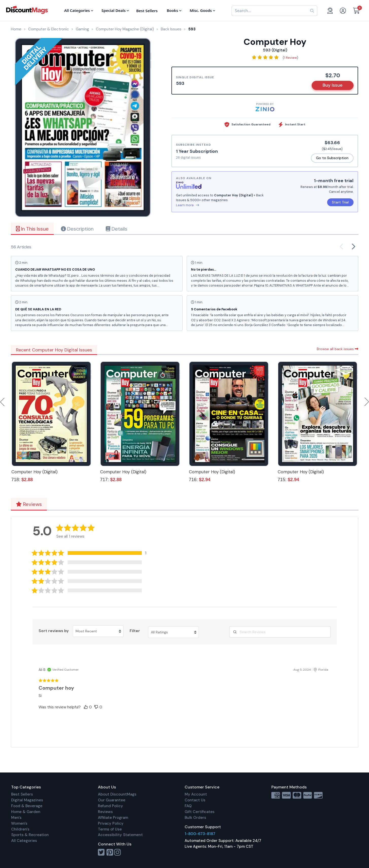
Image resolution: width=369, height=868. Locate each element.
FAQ (188, 806)
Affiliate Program (113, 818)
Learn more (188, 205)
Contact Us (195, 800)
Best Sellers (22, 794)
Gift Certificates (200, 812)
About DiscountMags (117, 794)
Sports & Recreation (30, 835)
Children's (20, 829)
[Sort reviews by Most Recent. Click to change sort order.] (98, 631)
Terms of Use (110, 829)
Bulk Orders (195, 818)
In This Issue (32, 229)
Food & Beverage (27, 806)
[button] (93, 553)
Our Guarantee (112, 800)
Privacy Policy (111, 823)
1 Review (291, 58)
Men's (16, 818)
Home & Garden (26, 812)
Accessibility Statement (120, 835)
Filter (135, 631)
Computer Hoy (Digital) (34, 472)
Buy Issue (333, 85)
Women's (19, 823)
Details (117, 229)
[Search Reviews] (280, 632)
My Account (196, 794)
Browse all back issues (338, 349)
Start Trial (340, 202)
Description (77, 229)
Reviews (29, 504)
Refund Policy (110, 806)
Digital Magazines (27, 800)
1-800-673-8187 (200, 834)
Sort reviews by (54, 631)
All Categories (24, 841)
